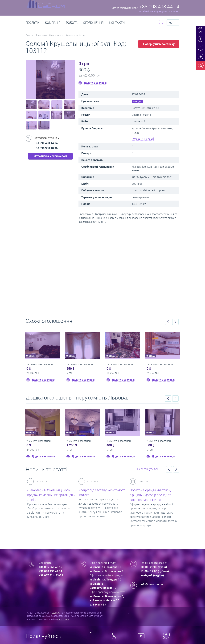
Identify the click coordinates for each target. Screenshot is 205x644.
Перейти (102, 270)
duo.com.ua (63, 619)
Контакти (117, 23)
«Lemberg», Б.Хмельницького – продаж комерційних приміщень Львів (51, 495)
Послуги (33, 23)
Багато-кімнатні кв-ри (75, 35)
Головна (29, 35)
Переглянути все (148, 469)
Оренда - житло (56, 35)
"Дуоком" (56, 613)
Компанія (53, 23)
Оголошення (93, 23)
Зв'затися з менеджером (50, 156)
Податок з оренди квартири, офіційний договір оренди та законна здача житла (151, 495)
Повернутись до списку (159, 44)
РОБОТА (72, 23)
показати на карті (143, 139)
